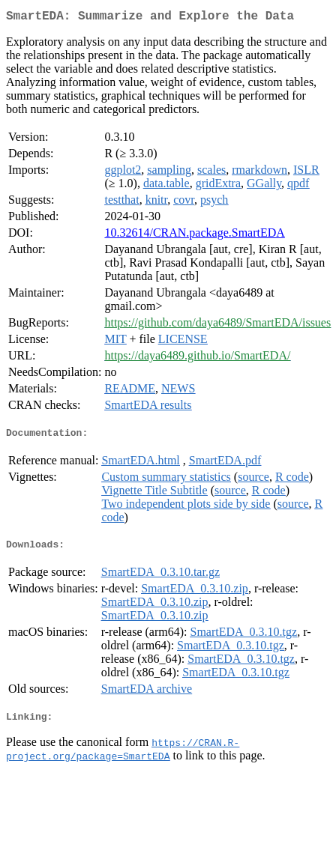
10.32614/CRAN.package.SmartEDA (194, 236)
